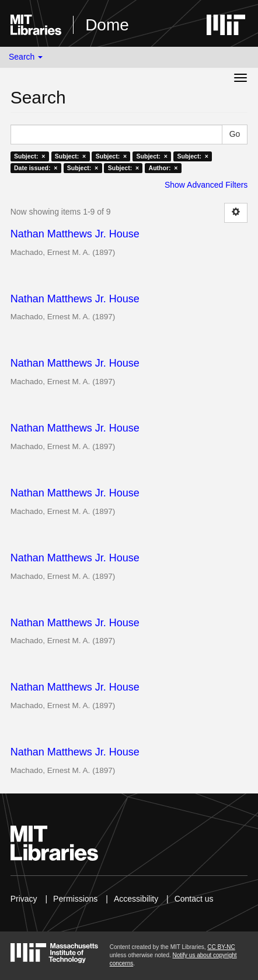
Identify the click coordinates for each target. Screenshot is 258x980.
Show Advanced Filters (206, 185)
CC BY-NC (221, 947)
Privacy (24, 899)
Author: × (163, 168)
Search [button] (26, 57)
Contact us (194, 899)
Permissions (75, 899)
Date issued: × (36, 168)
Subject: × (29, 156)
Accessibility (136, 899)
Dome (107, 25)
